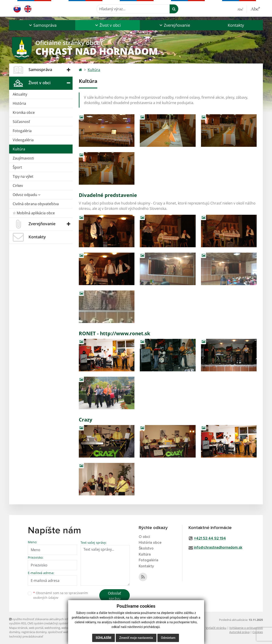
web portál (36, 628)
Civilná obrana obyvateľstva (36, 204)
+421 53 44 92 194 (210, 539)
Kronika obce (24, 112)
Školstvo (146, 549)
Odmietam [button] (168, 638)
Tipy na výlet (23, 176)
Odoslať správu (115, 596)
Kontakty (236, 25)
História (19, 103)
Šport (17, 167)
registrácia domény (34, 632)
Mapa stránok (18, 628)
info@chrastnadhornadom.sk (218, 548)
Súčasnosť (21, 122)
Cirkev (18, 186)
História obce (150, 543)
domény (15, 632)
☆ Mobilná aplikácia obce (34, 213)
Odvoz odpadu (26, 195)
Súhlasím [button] (104, 638)
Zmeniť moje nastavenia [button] (136, 638)
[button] (42, 25)
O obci (144, 537)
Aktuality (20, 94)
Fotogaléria (22, 131)
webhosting (52, 628)
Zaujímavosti (23, 158)
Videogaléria (23, 140)
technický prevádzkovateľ (26, 636)
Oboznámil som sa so (61, 595)
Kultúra (19, 149)
